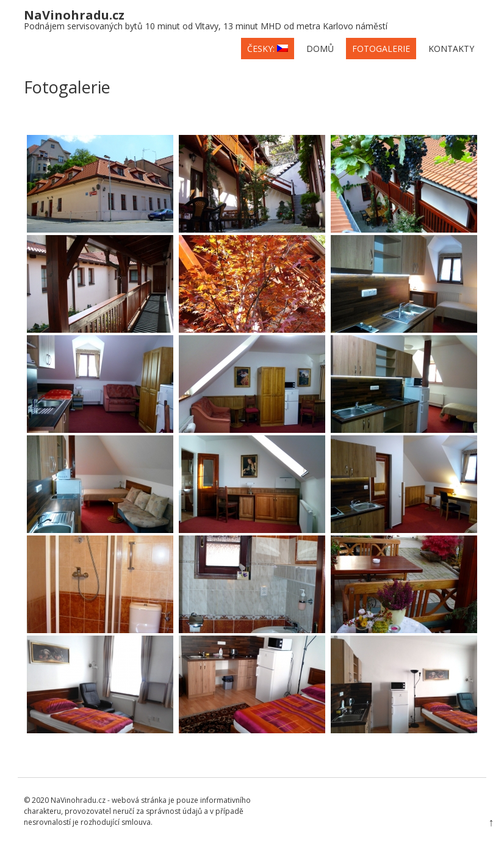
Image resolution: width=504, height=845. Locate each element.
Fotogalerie (381, 49)
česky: (268, 49)
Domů (320, 49)
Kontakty (451, 49)
